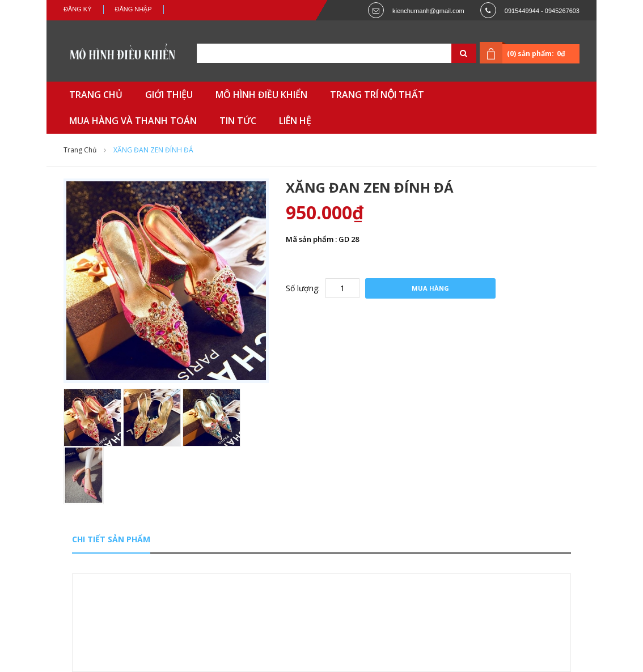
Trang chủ (80, 150)
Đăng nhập (134, 9)
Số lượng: (303, 288)
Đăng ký (78, 9)
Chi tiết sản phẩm (111, 539)
